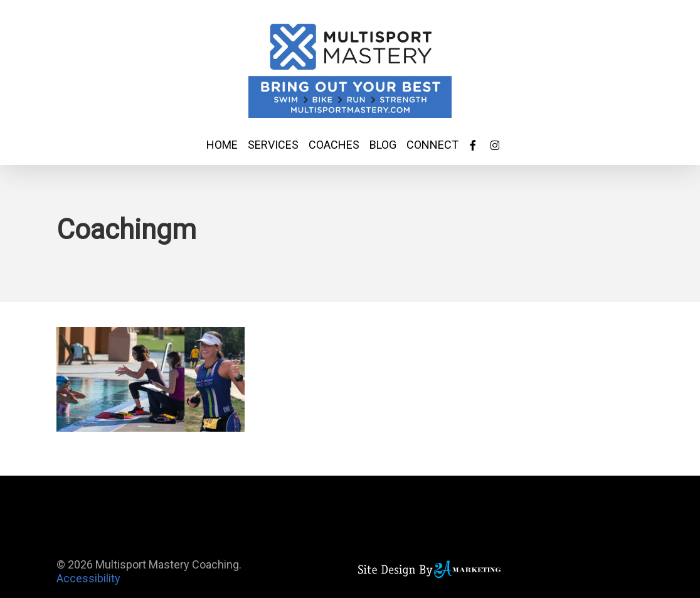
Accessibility (88, 578)
